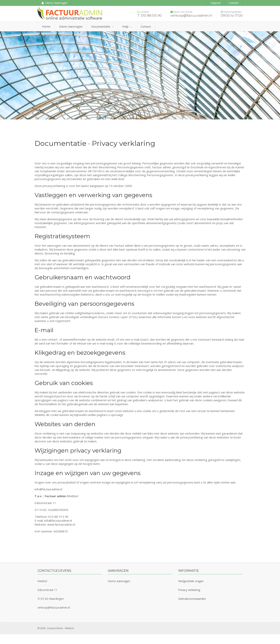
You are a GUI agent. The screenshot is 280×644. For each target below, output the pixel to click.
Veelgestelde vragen (191, 581)
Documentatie (102, 26)
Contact (234, 3)
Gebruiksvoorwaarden (192, 599)
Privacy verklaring (189, 590)
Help (127, 26)
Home (46, 26)
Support (216, 3)
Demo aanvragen (71, 26)
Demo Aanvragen (55, 3)
